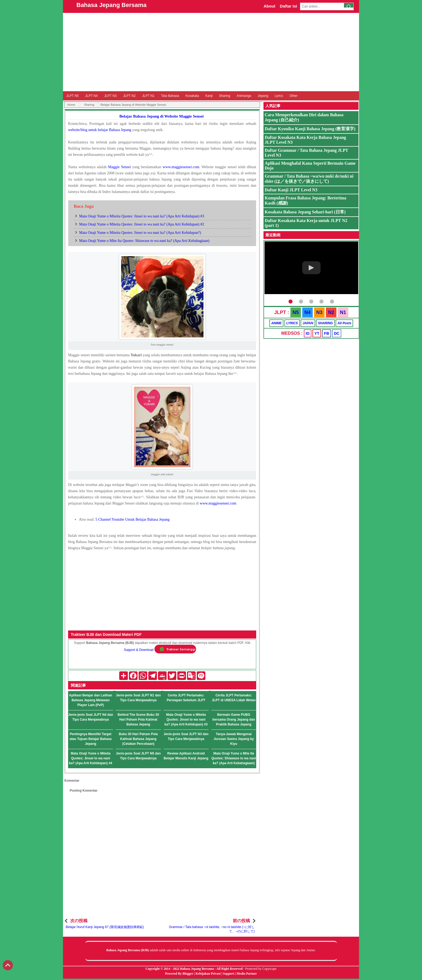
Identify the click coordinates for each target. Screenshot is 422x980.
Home (71, 105)
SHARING (325, 323)
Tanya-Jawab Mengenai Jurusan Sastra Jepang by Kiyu (234, 739)
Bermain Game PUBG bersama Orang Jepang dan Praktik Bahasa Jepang (234, 720)
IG (308, 333)
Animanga (244, 96)
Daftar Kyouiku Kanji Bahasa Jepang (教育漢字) (310, 129)
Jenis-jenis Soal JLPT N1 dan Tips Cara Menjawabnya (138, 698)
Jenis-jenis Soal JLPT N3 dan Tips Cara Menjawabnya (186, 736)
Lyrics (279, 96)
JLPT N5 (72, 96)
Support (228, 974)
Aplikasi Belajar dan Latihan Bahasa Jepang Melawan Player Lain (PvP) (91, 700)
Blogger (188, 974)
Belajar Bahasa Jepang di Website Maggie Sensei (162, 116)
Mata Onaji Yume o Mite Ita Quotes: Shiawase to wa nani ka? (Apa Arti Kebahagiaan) (144, 241)
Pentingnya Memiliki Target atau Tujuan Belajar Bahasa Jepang (91, 739)
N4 (307, 312)
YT (317, 333)
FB (327, 333)
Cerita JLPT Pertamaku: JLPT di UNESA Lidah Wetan (234, 698)
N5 (296, 312)
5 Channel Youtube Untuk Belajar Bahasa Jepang (132, 519)
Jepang (263, 96)
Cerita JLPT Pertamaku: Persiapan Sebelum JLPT (186, 698)
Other (293, 96)
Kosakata (192, 96)
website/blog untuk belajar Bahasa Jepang (100, 130)
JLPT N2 (129, 96)
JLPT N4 (91, 96)
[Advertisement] (211, 52)
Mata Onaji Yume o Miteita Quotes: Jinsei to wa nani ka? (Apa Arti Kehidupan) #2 (142, 224)
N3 (319, 312)
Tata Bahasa (170, 96)
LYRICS (292, 323)
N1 (343, 312)
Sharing (225, 96)
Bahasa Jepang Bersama (111, 5)
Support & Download (139, 650)
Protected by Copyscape (261, 969)
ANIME (277, 323)
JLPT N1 (148, 96)
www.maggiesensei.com (218, 503)
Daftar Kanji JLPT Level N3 (291, 190)
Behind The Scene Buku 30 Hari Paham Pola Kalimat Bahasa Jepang (138, 720)
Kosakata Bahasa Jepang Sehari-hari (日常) (305, 212)
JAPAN (308, 323)
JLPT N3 (110, 96)
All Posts (344, 323)
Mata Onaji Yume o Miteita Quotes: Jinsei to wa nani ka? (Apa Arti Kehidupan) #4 (91, 758)
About (269, 6)
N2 (331, 312)
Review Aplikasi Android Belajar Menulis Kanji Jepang (186, 756)
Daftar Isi (289, 6)
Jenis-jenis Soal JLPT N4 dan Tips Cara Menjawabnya (91, 717)
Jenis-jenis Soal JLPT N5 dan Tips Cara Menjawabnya (138, 756)
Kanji (209, 96)
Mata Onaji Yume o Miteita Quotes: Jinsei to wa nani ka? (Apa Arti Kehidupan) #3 (142, 216)
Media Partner (247, 974)
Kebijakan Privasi (208, 974)
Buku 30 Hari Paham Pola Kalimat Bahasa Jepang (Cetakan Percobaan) (138, 739)
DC (337, 333)
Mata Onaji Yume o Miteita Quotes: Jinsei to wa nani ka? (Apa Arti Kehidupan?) (140, 233)
